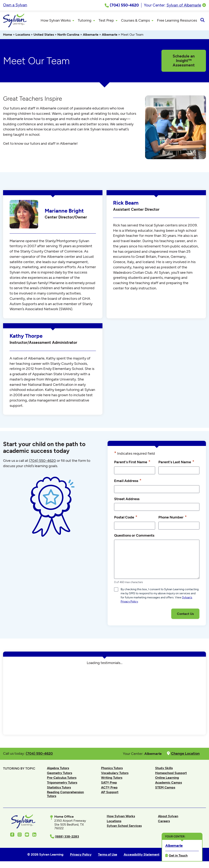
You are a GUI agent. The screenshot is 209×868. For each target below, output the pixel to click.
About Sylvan (168, 817)
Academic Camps (168, 783)
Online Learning (167, 778)
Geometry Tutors (59, 774)
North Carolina (68, 35)
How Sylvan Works (121, 817)
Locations (23, 35)
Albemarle (91, 35)
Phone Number (173, 518)
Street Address (127, 499)
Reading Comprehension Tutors (65, 795)
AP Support (110, 793)
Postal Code (126, 518)
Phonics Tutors (112, 769)
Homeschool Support (171, 774)
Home (8, 35)
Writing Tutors (112, 778)
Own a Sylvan (15, 5)
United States (44, 35)
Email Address (128, 481)
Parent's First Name (132, 462)
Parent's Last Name (176, 462)
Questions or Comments (134, 536)
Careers (164, 822)
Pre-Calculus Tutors (62, 778)
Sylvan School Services (124, 826)
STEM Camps (165, 788)
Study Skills (164, 769)
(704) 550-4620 (42, 461)
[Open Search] (202, 21)
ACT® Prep (109, 788)
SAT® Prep (109, 783)
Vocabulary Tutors (115, 774)
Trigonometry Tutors (62, 783)
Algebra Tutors (58, 769)
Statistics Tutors (59, 788)
